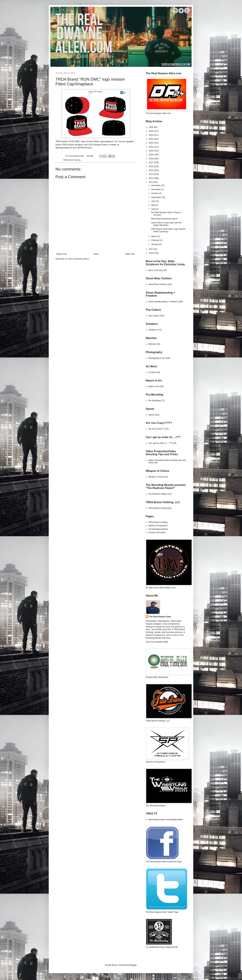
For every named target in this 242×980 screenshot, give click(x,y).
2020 (151, 151)
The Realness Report (158, 494)
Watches (152, 344)
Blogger (133, 965)
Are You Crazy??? (156, 429)
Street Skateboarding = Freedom (163, 302)
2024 (151, 135)
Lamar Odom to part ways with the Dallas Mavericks (166, 224)
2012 (151, 182)
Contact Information (157, 533)
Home (96, 254)
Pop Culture (154, 316)
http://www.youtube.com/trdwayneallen (165, 820)
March (154, 236)
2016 (151, 166)
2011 (151, 249)
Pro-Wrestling (154, 401)
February (156, 240)
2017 (151, 162)
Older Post (130, 254)
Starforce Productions (158, 526)
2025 (151, 131)
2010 (151, 253)
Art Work (152, 372)
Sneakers (153, 330)
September (156, 197)
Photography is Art (156, 358)
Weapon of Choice (157, 477)
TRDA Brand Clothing (72, 160)
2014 (151, 174)
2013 (151, 178)
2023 (151, 139)
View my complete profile (157, 642)
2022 (151, 143)
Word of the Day (155, 270)
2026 (151, 127)
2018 (151, 159)
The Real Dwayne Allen (160, 617)
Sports (151, 415)
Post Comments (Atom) (78, 259)
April (154, 209)
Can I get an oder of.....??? (160, 443)
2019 (151, 155)
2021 (151, 147)
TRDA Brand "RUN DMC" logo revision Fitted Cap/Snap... (168, 230)
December (156, 185)
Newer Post (62, 254)
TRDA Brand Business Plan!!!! (164, 219)
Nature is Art (154, 386)
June (154, 201)
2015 (151, 170)
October (155, 193)
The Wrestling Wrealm (158, 529)
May (153, 205)
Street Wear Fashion (157, 284)
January (155, 244)
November (156, 189)
